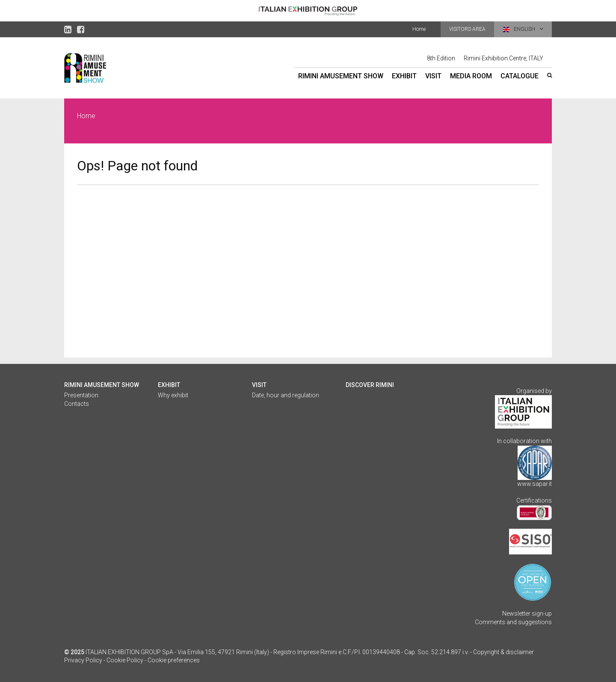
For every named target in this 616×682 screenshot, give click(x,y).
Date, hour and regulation (286, 395)
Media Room (471, 76)
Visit (433, 76)
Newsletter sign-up (527, 614)
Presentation (81, 395)
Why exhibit (173, 395)
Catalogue (520, 76)
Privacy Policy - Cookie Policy (104, 660)
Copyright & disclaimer (503, 652)
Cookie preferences (174, 660)
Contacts (77, 404)
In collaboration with (524, 441)
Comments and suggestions (513, 622)
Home (419, 29)
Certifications (534, 500)
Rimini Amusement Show (341, 76)
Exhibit (404, 76)
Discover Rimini (370, 385)
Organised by (534, 391)
